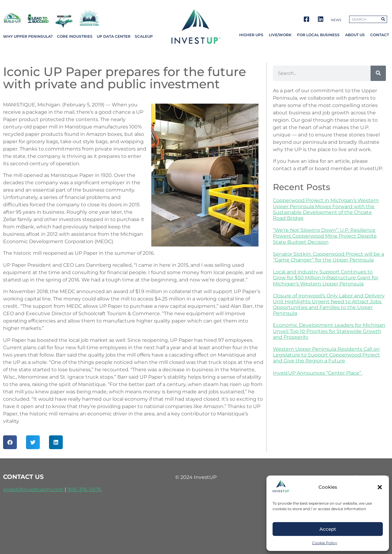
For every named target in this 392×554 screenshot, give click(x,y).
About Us (355, 35)
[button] (380, 487)
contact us (23, 477)
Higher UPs (251, 35)
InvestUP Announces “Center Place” (318, 373)
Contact (380, 35)
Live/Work (280, 35)
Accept (328, 529)
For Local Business (318, 35)
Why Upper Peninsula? (28, 36)
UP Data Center (114, 36)
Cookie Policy (325, 543)
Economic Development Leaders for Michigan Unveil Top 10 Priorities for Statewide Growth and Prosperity (329, 331)
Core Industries (75, 36)
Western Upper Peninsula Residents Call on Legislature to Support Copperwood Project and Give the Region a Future (326, 355)
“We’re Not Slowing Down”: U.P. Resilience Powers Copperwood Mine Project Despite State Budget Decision (325, 236)
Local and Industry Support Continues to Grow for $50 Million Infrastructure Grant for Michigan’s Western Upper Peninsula (326, 278)
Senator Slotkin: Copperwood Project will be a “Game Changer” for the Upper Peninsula (328, 257)
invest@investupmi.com (33, 489)
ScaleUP (144, 36)
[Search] (378, 73)
